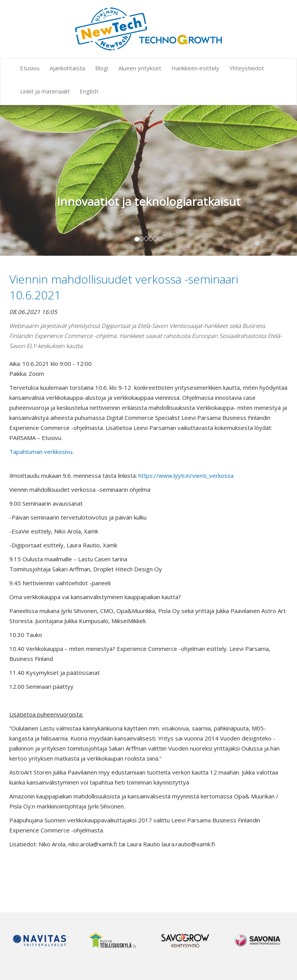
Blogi (102, 68)
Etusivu (30, 68)
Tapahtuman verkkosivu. (41, 452)
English (89, 91)
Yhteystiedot (247, 68)
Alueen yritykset (140, 68)
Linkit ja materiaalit (45, 91)
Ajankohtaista (67, 68)
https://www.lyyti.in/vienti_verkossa (186, 476)
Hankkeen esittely (195, 68)
